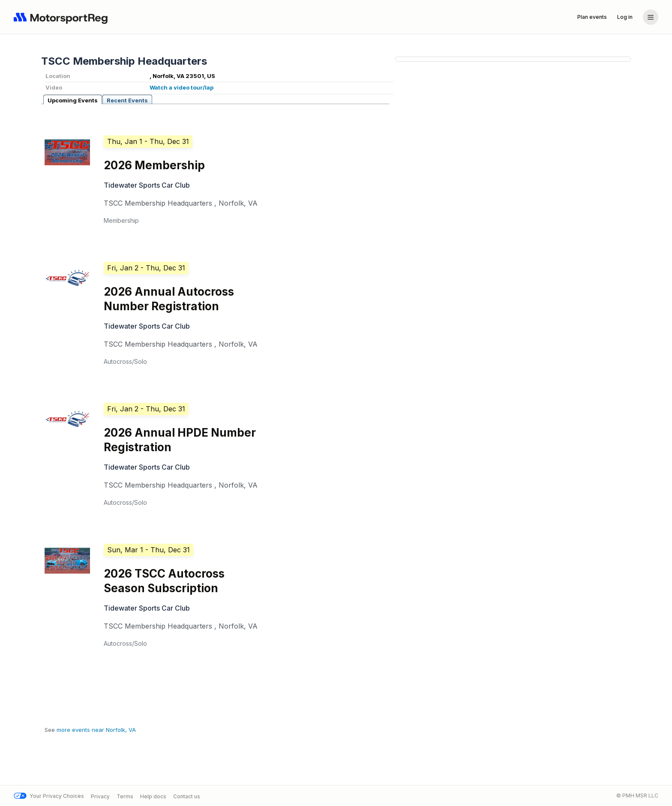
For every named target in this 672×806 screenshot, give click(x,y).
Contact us (187, 796)
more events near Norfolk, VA (96, 730)
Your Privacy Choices (49, 796)
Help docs (153, 796)
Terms (125, 796)
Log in (625, 17)
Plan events (592, 17)
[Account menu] (651, 17)
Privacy (100, 796)
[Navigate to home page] (63, 17)
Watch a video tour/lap (181, 87)
